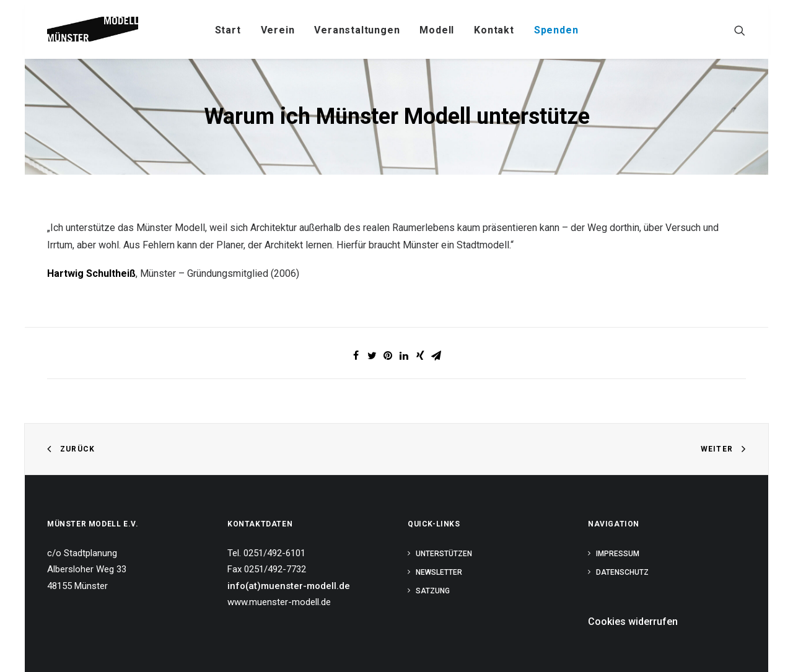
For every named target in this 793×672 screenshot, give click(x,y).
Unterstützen (444, 554)
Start (228, 30)
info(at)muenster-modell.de (289, 586)
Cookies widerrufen (633, 622)
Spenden (556, 30)
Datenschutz (622, 572)
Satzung (433, 591)
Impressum (618, 554)
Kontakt (494, 30)
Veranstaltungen (357, 30)
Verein (278, 30)
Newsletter (439, 572)
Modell (437, 30)
